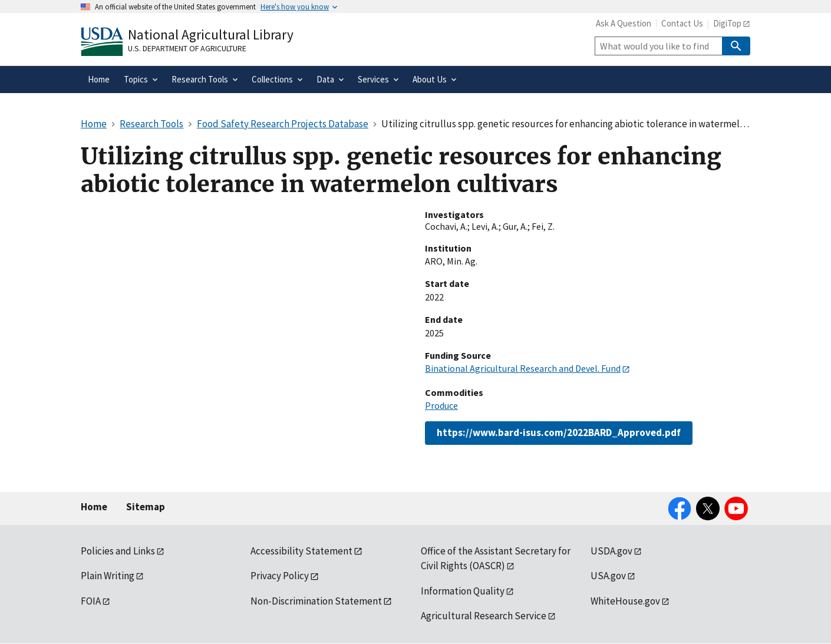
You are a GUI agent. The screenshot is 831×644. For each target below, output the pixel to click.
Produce (441, 405)
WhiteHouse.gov (625, 601)
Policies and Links (118, 551)
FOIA (91, 601)
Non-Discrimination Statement (316, 601)
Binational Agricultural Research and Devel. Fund (523, 368)
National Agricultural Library (211, 34)
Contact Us (682, 23)
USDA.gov (611, 551)
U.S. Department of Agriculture (187, 48)
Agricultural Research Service (484, 616)
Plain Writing (108, 576)
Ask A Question (624, 23)
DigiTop (727, 23)
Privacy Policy (280, 576)
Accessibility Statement (301, 551)
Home (94, 507)
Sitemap (146, 507)
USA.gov (608, 576)
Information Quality (463, 591)
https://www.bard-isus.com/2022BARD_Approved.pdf (559, 432)
